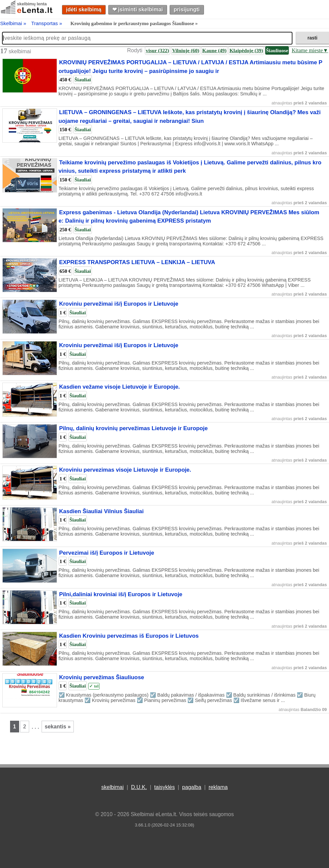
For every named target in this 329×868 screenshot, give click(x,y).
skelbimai (113, 787)
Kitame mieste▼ (310, 50)
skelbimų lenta (32, 4)
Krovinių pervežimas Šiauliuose (101, 677)
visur (157, 50)
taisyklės (164, 787)
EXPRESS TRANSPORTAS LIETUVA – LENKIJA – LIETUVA (137, 262)
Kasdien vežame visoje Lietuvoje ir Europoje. (119, 387)
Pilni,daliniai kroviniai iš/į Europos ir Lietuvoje (121, 594)
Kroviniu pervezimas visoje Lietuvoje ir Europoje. (125, 470)
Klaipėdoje (246, 50)
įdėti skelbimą (84, 10)
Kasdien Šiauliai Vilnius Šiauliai (101, 511)
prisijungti (187, 10)
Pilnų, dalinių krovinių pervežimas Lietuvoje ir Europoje (133, 428)
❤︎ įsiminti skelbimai (138, 10)
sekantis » (58, 727)
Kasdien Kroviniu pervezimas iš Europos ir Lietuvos (129, 636)
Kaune (214, 50)
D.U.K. (139, 787)
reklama (218, 787)
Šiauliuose (277, 50)
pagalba (192, 787)
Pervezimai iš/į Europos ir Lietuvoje (106, 553)
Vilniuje (186, 50)
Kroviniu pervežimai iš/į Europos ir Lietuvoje (119, 304)
